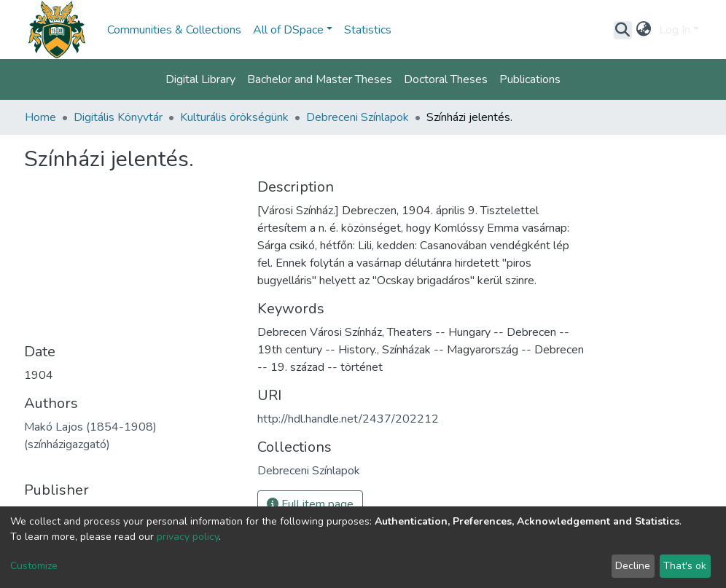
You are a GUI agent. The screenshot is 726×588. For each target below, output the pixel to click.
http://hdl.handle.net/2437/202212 (348, 419)
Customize (34, 566)
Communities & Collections (174, 30)
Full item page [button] (310, 504)
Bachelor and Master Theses (320, 79)
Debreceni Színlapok (358, 117)
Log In (675, 30)
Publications (530, 79)
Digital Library (200, 79)
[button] (644, 30)
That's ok (685, 566)
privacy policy (188, 537)
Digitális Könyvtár (118, 117)
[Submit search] (623, 30)
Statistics (368, 30)
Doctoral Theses (446, 79)
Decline (633, 566)
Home (40, 117)
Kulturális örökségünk (234, 117)
